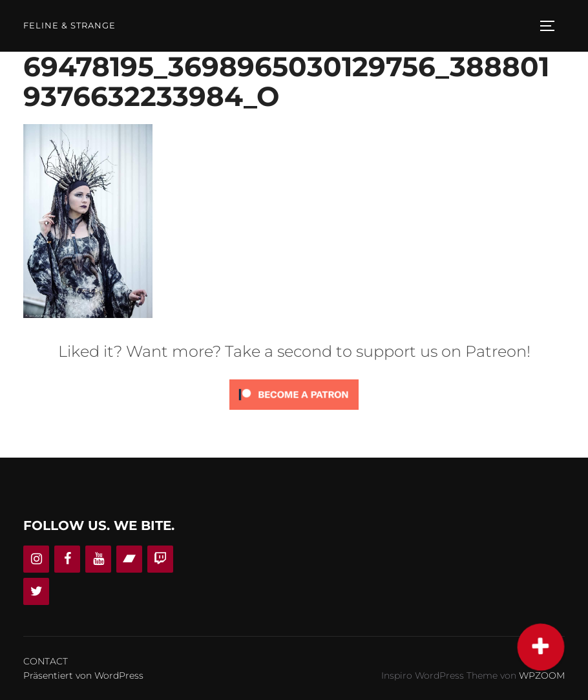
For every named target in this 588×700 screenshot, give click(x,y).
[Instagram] (36, 559)
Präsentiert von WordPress (83, 675)
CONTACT (46, 661)
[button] (540, 647)
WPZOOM (542, 675)
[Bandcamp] (129, 559)
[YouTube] (98, 559)
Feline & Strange (69, 26)
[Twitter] (36, 591)
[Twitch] (160, 559)
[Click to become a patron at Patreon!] (294, 413)
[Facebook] (67, 559)
